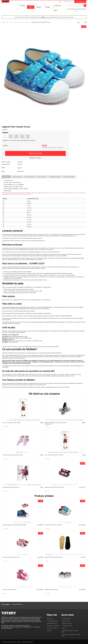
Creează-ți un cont (67, 626)
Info (56, 10)
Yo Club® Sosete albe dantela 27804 (13, 455)
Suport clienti (66, 621)
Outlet (16, 22)
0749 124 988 (71, 9)
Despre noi (50, 619)
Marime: (5, 133)
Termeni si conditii (52, 628)
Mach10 (31, 642)
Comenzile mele (67, 619)
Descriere (6, 177)
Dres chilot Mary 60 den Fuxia (11, 487)
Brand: (4, 168)
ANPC (64, 628)
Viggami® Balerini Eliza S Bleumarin (54, 487)
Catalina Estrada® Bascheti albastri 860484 (14, 525)
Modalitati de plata (55, 177)
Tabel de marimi (17, 177)
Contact (58, 6)
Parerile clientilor (30, 177)
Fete (31, 7)
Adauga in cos (35, 153)
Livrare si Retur (42, 177)
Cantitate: (5, 145)
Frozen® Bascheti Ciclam (9, 589)
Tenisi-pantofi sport (24, 22)
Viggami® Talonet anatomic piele (53, 557)
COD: (3, 171)
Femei (48, 7)
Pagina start (5, 22)
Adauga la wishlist (35, 158)
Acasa (22, 6)
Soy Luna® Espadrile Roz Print (11, 557)
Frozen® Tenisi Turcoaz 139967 (53, 525)
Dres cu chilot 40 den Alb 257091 (12, 423)
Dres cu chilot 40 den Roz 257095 (54, 455)
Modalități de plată (52, 623)
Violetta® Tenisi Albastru (51, 589)
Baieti (39, 7)
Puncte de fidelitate (69, 177)
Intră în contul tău (67, 623)
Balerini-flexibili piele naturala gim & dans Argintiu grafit (56, 423)
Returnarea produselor (53, 626)
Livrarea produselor (52, 621)
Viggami (19, 168)
